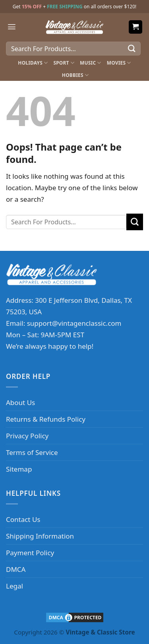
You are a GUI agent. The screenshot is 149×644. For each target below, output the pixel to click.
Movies (119, 63)
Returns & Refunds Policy (46, 419)
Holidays (33, 63)
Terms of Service (32, 452)
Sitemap (19, 469)
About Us (20, 402)
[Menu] (12, 27)
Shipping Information (40, 536)
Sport (64, 63)
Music (91, 63)
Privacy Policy (27, 436)
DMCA (16, 569)
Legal (15, 586)
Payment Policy (30, 553)
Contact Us (23, 519)
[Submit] (132, 49)
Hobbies (75, 75)
